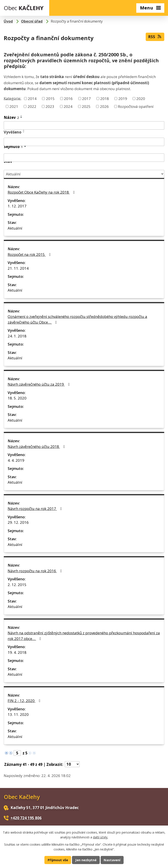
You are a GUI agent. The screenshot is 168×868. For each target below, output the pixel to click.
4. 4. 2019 (16, 460)
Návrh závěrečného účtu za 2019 (39, 384)
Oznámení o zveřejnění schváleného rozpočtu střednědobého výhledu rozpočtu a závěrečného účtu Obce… (77, 319)
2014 (32, 99)
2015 (50, 99)
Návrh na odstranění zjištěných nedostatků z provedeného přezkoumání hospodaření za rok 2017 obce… (84, 636)
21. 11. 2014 (18, 268)
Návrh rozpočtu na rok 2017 (36, 509)
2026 (104, 106)
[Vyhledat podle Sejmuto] (84, 158)
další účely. (101, 837)
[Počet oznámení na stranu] (72, 764)
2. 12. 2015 (17, 585)
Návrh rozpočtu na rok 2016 (36, 571)
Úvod (8, 21)
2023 (50, 106)
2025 (86, 106)
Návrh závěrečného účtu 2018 (37, 446)
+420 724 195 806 (26, 818)
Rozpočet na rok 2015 (30, 254)
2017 (86, 99)
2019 (123, 99)
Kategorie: (12, 98)
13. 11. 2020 (18, 714)
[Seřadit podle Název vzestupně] (21, 116)
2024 (68, 106)
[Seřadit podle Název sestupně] (21, 117)
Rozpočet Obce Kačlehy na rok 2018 (42, 192)
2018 (105, 99)
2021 (14, 106)
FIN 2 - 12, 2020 (25, 701)
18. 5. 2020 (17, 398)
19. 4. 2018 (17, 652)
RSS (155, 37)
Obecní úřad (32, 21)
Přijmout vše (58, 860)
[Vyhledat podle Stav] (84, 174)
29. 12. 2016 (18, 522)
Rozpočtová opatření (136, 106)
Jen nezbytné (86, 860)
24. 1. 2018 (17, 336)
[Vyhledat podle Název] (84, 125)
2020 (141, 99)
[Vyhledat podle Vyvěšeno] (84, 142)
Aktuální (15, 228)
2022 (32, 106)
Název (11, 117)
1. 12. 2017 (17, 206)
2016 (68, 99)
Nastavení (112, 860)
